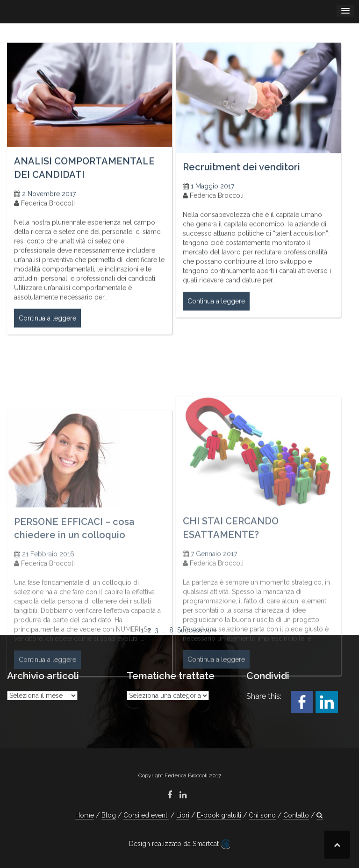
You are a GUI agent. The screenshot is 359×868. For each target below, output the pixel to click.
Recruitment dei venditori (241, 174)
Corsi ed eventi (146, 815)
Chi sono (262, 815)
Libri (183, 815)
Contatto (296, 815)
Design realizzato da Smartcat (179, 844)
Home (85, 815)
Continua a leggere (47, 326)
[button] (320, 815)
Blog (109, 815)
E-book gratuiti (219, 815)
